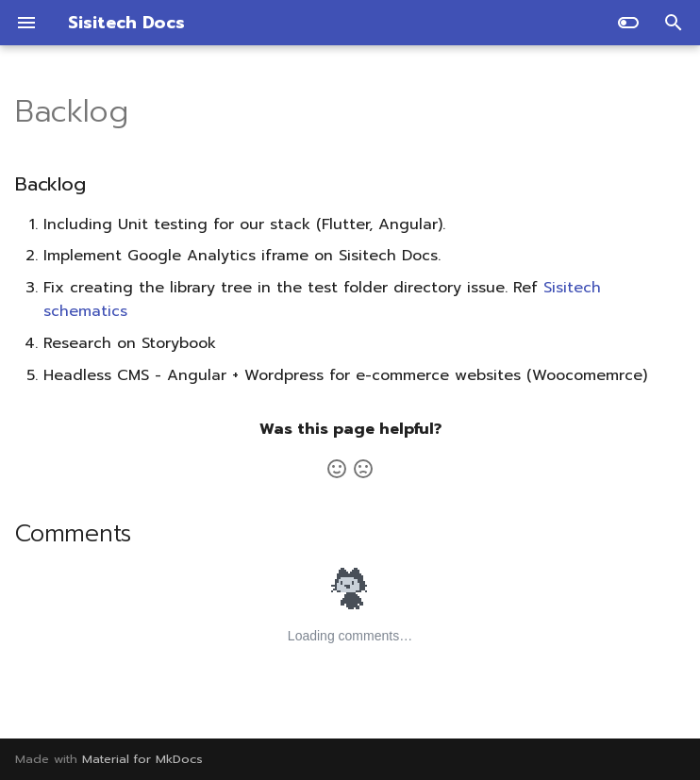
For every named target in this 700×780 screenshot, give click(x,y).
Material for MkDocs (142, 759)
